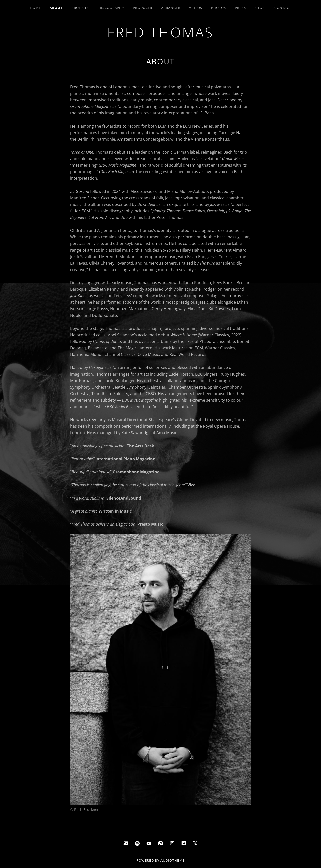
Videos (196, 8)
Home (35, 8)
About (56, 8)
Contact (283, 8)
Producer (143, 8)
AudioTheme (173, 860)
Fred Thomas (160, 32)
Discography (111, 8)
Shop (260, 8)
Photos (219, 8)
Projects (80, 8)
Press (240, 8)
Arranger (171, 8)
